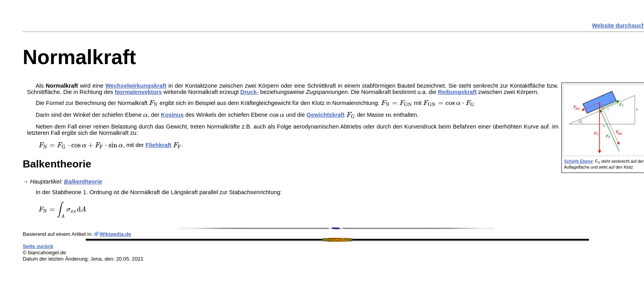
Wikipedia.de (115, 234)
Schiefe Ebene (579, 161)
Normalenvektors (138, 92)
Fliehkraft (158, 145)
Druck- (249, 92)
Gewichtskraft (326, 115)
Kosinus (172, 115)
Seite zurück (38, 246)
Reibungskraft (457, 92)
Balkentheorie (83, 182)
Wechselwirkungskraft (136, 86)
